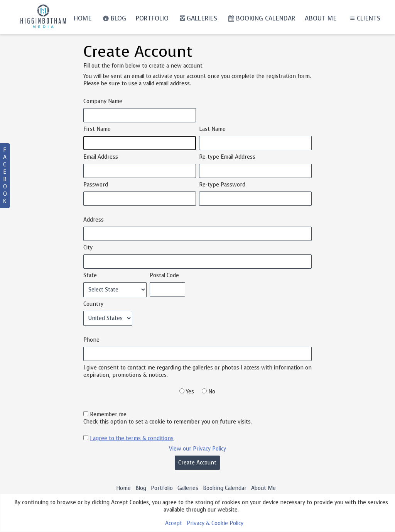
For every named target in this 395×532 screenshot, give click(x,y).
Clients (364, 18)
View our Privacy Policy (197, 449)
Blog (114, 18)
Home (83, 18)
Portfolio (152, 18)
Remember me (108, 414)
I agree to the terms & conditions (132, 438)
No (212, 392)
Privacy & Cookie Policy (215, 523)
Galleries (198, 18)
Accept (174, 523)
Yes (190, 392)
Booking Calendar (261, 18)
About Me (321, 18)
